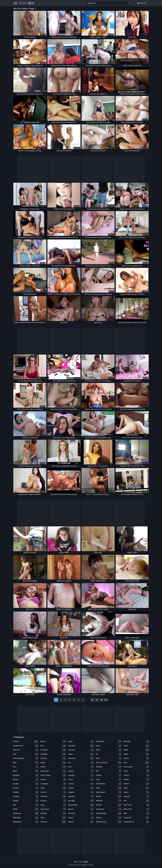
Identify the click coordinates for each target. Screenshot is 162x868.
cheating (26, 796)
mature (81, 809)
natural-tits (109, 741)
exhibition (53, 754)
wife (136, 813)
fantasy (53, 780)
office (109, 750)
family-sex (53, 771)
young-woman (136, 822)
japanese (81, 758)
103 (101, 700)
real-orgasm (109, 792)
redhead (109, 801)
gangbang (53, 784)
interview (81, 750)
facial (53, 763)
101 (92, 700)
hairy (53, 805)
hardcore (53, 822)
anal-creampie (26, 758)
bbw (26, 767)
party (109, 780)
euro (53, 746)
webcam (136, 796)
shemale (136, 741)
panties (109, 775)
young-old (136, 818)
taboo (136, 750)
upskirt (136, 780)
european (53, 750)
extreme (53, 758)
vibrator (136, 784)
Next (106, 700)
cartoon (26, 788)
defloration (26, 818)
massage (81, 801)
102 (97, 700)
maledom (81, 796)
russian (109, 805)
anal (26, 754)
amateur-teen (26, 746)
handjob (53, 813)
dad (26, 805)
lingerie (81, 792)
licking (81, 788)
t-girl (136, 746)
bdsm (26, 771)
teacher (136, 758)
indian (81, 741)
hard (53, 818)
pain (109, 771)
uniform (136, 775)
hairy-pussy (53, 809)
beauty (26, 780)
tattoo (136, 754)
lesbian (81, 784)
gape (53, 788)
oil (109, 754)
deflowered (26, 822)
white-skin (136, 809)
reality (109, 796)
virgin (136, 788)
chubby (26, 801)
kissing (81, 771)
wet (136, 801)
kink (81, 767)
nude (109, 746)
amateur (26, 741)
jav (81, 763)
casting (26, 792)
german (53, 792)
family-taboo (53, 775)
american (26, 750)
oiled (109, 758)
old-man (109, 767)
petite (109, 788)
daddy (26, 809)
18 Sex (24, 3)
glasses (53, 801)
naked (81, 818)
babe (26, 763)
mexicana (81, 813)
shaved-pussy (109, 822)
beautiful (26, 775)
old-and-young (109, 763)
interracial (81, 746)
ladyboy (81, 775)
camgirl (26, 784)
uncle (136, 771)
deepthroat (26, 813)
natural (81, 822)
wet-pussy (136, 805)
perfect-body (109, 784)
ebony (53, 741)
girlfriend (53, 796)
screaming (109, 809)
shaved (109, 818)
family (53, 767)
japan (81, 754)
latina (81, 780)
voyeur (136, 792)
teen (136, 763)
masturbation (81, 805)
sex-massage (109, 813)
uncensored (136, 767)
